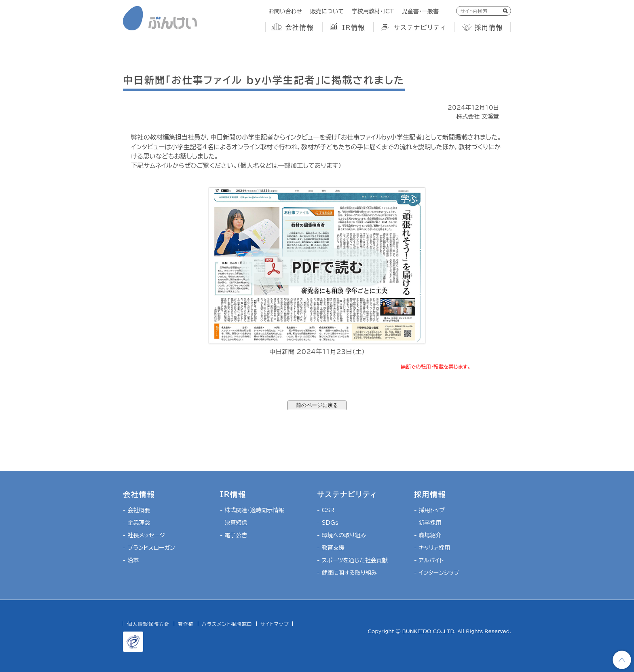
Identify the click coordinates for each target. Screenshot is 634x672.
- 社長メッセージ (144, 535)
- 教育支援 (331, 548)
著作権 (186, 624)
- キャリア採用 (432, 548)
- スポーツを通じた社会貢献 (352, 560)
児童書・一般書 (420, 11)
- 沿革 (131, 560)
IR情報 (354, 28)
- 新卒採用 (428, 523)
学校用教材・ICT (373, 11)
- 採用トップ (429, 510)
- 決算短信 (234, 523)
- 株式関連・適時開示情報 (252, 510)
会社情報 (300, 28)
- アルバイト (429, 560)
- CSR (326, 510)
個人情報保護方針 (148, 624)
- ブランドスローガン (149, 548)
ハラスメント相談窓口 (227, 624)
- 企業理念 (136, 523)
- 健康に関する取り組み (347, 573)
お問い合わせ (285, 11)
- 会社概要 (136, 510)
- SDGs (328, 523)
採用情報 (489, 28)
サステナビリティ (420, 28)
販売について (327, 11)
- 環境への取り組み (341, 535)
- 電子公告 (234, 535)
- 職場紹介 (428, 535)
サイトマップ (275, 624)
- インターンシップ (437, 573)
